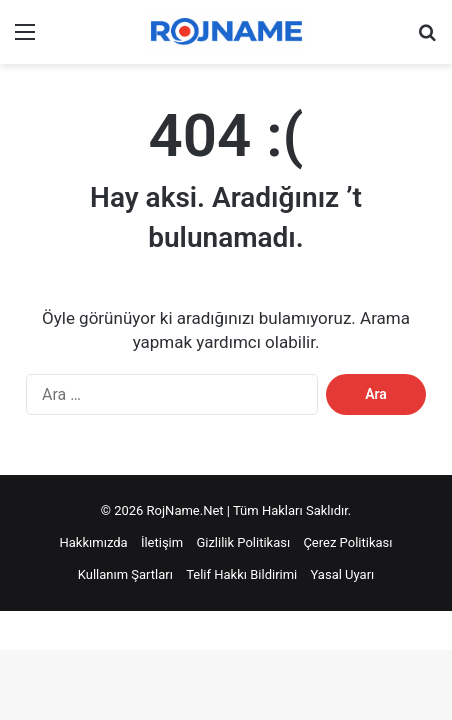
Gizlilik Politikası (243, 542)
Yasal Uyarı (343, 574)
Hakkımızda (94, 542)
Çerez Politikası (347, 542)
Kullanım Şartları (125, 574)
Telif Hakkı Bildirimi (241, 574)
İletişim (162, 542)
